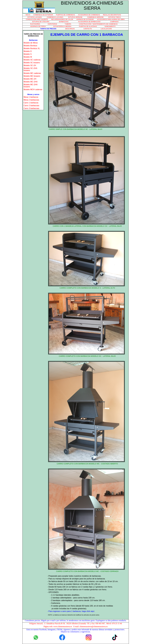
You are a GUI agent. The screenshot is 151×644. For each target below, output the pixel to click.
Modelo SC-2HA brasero (30, 69)
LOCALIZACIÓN (106, 29)
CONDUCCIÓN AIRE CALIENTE (37, 19)
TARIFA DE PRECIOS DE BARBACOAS (33, 35)
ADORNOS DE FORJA (38, 26)
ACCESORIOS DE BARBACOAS (89, 22)
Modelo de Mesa (31, 43)
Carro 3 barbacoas (31, 108)
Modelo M (28, 57)
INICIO (28, 15)
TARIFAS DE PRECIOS (48, 29)
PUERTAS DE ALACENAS (88, 26)
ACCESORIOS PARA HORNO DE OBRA (111, 19)
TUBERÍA (68, 24)
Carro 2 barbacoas (31, 106)
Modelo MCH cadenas (33, 89)
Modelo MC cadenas (32, 73)
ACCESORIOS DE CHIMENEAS (89, 15)
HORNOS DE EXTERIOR (85, 19)
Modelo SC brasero (32, 63)
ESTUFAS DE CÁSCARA (41, 22)
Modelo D (28, 51)
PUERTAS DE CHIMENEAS (65, 15)
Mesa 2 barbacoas (31, 100)
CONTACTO (88, 29)
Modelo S (28, 54)
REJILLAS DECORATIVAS (112, 15)
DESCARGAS (70, 29)
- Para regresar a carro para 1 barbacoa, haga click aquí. (71, 611)
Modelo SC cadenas (32, 60)
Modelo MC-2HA (31, 82)
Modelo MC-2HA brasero (30, 86)
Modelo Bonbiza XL (32, 48)
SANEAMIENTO (110, 26)
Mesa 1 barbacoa (31, 97)
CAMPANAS (114, 22)
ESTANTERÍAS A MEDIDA (62, 26)
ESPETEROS (52, 24)
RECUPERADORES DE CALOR (62, 19)
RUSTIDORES (35, 24)
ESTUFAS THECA (115, 17)
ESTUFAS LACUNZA (35, 17)
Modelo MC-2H (30, 79)
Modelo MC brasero (32, 76)
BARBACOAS (64, 22)
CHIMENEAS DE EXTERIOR (43, 15)
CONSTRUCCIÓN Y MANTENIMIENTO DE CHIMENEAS (98, 24)
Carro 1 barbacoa (31, 103)
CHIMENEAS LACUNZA (55, 17)
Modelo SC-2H (30, 65)
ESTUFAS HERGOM (75, 17)
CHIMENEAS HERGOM (95, 17)
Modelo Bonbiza (30, 46)
